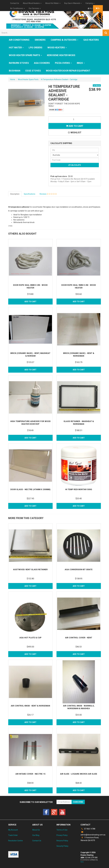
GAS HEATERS (91, 40)
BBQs (81, 63)
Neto (82, 862)
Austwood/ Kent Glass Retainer (30, 570)
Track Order (13, 835)
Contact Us (15, 3)
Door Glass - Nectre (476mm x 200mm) (30, 489)
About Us (36, 830)
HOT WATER (16, 47)
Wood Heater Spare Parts (25, 55)
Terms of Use (62, 830)
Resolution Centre (16, 841)
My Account (13, 830)
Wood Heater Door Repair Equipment (68, 71)
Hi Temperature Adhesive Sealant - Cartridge (59, 79)
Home (13, 79)
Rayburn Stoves (19, 63)
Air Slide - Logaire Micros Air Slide (79, 774)
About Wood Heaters (32, 3)
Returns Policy (62, 841)
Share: (56, 110)
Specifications (30, 194)
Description (15, 194)
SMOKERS (40, 40)
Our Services (35, 8)
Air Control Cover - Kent (79, 638)
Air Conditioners (18, 8)
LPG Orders (36, 47)
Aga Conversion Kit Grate (79, 570)
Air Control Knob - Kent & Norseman (30, 706)
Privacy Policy (62, 835)
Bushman (15, 71)
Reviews (48, 194)
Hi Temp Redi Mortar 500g (79, 489)
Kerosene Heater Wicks (61, 55)
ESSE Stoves (33, 71)
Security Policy (62, 846)
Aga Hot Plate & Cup (30, 638)
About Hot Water (53, 3)
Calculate (75, 165)
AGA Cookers (42, 63)
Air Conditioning (19, 40)
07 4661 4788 (88, 829)
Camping (90, 3)
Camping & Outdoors (64, 40)
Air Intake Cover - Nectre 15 (30, 774)
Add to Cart (75, 126)
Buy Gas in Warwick (73, 3)
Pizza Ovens (63, 63)
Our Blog (36, 835)
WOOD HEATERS (57, 47)
